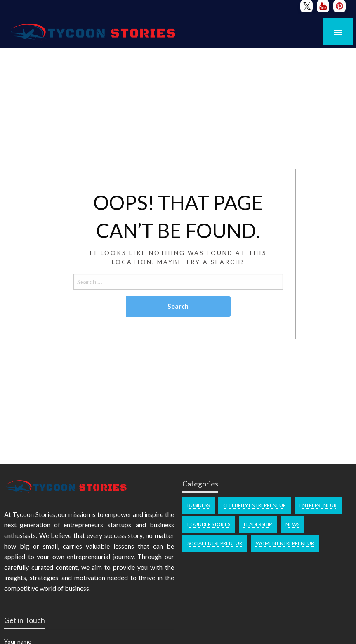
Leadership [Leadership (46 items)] (258, 524)
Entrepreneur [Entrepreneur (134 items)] (318, 505)
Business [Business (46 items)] (198, 505)
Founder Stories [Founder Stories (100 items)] (209, 524)
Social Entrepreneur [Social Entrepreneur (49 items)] (215, 543)
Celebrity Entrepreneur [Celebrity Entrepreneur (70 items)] (255, 505)
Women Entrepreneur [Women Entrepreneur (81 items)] (285, 543)
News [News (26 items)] (292, 524)
